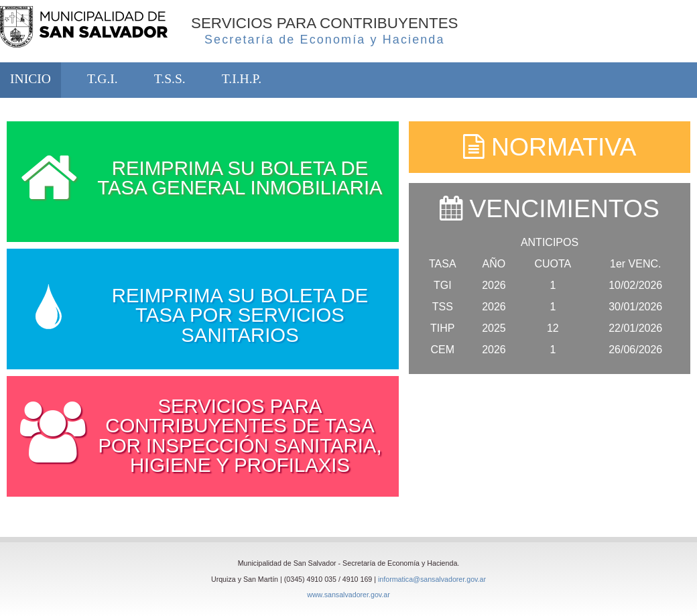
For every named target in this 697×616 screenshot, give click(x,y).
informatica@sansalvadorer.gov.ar (432, 579)
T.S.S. (170, 79)
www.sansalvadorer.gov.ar (348, 595)
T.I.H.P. (242, 79)
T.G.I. (103, 79)
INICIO (30, 79)
